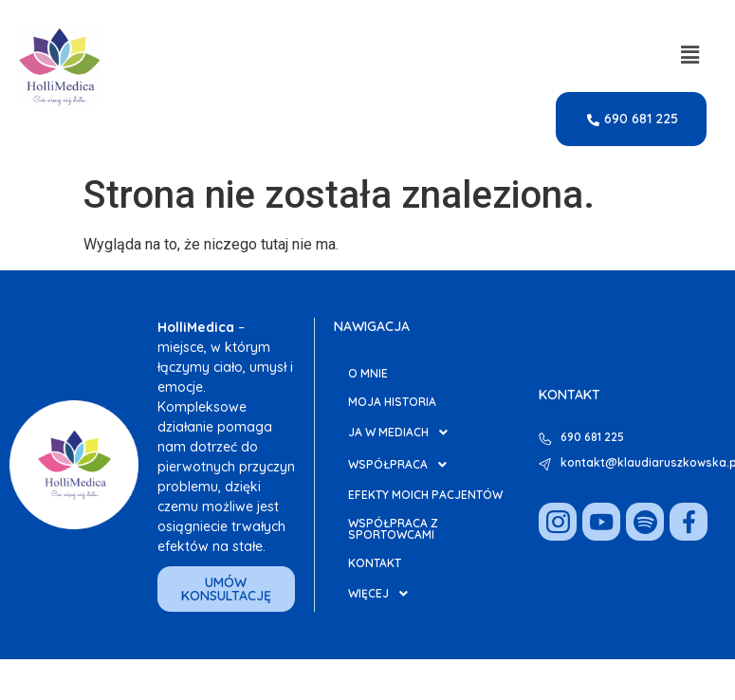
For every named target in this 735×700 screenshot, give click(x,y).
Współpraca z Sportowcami (393, 529)
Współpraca (403, 465)
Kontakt (375, 563)
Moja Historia (392, 402)
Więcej (383, 594)
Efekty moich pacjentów (425, 495)
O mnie (368, 373)
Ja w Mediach (403, 433)
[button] (690, 55)
